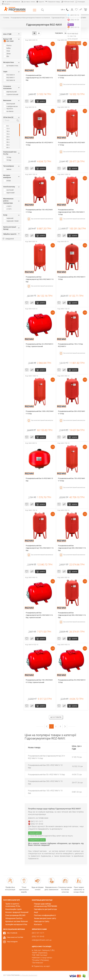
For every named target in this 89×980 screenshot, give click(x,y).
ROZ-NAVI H (9, 75)
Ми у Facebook (12, 933)
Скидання (8, 239)
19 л (7, 134)
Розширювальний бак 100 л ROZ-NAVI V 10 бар (39, 211)
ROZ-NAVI (9, 41)
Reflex (7, 48)
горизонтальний (11, 94)
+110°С (8, 209)
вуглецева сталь (11, 66)
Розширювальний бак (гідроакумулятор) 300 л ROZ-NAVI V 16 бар (72, 615)
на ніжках (9, 111)
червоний (9, 218)
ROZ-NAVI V (9, 78)
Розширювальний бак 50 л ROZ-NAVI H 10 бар (72, 681)
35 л (7, 139)
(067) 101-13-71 (67, 10)
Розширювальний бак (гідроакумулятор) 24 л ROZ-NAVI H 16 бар (39, 78)
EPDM (7, 181)
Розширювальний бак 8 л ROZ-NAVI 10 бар (40, 480)
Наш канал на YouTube (15, 937)
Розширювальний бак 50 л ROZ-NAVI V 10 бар (40, 144)
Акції (36, 912)
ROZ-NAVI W (10, 80)
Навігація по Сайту (42, 921)
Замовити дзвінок (35, 833)
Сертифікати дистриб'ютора (45, 909)
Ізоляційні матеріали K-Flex (16, 924)
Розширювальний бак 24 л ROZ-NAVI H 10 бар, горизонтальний (40, 345)
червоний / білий (11, 221)
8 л (6, 126)
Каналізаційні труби (13, 909)
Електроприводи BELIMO (15, 915)
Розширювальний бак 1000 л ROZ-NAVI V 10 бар (40, 412)
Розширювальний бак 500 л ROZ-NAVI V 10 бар (72, 144)
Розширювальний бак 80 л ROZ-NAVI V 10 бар (72, 278)
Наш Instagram (12, 942)
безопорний (10, 104)
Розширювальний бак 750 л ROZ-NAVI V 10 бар (72, 480)
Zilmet (7, 54)
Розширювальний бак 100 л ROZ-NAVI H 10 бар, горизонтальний (39, 681)
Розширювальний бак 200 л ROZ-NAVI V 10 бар (72, 76)
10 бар (8, 157)
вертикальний (10, 92)
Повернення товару (53, 2)
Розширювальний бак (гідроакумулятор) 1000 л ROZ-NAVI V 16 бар (71, 212)
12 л (7, 129)
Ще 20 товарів (56, 717)
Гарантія (40, 2)
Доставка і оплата (28, 2)
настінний (9, 190)
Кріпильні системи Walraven (17, 921)
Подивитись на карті (42, 966)
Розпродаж (80, 2)
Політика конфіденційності (45, 915)
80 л (7, 148)
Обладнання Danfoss (14, 918)
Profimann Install (68, 2)
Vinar (7, 51)
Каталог (35, 10)
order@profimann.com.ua (37, 840)
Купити (42, 101)
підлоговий (9, 193)
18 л (7, 131)
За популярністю (71, 33)
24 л (7, 137)
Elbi (7, 56)
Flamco (8, 45)
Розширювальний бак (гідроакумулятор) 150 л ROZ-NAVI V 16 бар (40, 548)
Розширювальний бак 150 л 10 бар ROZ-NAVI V (71, 345)
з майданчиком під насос (11, 107)
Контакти (6, 4)
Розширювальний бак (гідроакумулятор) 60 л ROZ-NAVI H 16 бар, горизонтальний (39, 615)
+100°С (8, 206)
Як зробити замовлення (11, 2)
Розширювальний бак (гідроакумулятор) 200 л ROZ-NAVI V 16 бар (72, 548)
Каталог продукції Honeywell (17, 912)
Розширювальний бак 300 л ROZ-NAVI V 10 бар (72, 412)
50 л (7, 142)
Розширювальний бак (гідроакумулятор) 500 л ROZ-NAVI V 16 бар (40, 279)
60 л (7, 145)
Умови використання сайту (45, 918)
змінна (8, 169)
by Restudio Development (29, 975)
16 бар (8, 160)
